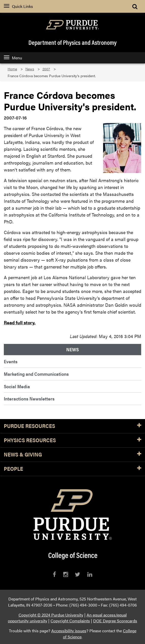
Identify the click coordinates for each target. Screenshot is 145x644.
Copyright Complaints (70, 621)
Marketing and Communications (36, 374)
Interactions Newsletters (29, 399)
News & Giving (72, 455)
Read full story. (20, 322)
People (72, 469)
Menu (13, 58)
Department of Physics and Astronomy (72, 42)
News (30, 69)
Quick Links (18, 6)
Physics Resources (72, 440)
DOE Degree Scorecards (115, 621)
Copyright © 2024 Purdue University (51, 615)
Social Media (17, 386)
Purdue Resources (72, 426)
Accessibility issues (69, 631)
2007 (46, 69)
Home (12, 69)
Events (11, 361)
